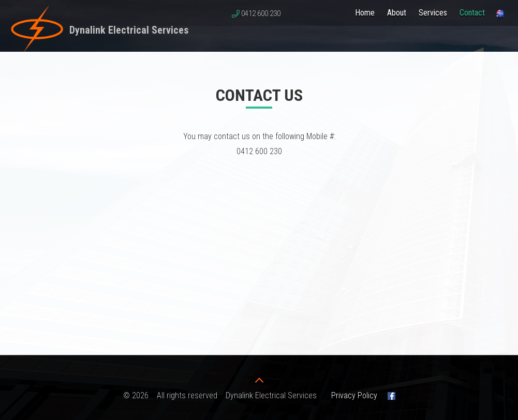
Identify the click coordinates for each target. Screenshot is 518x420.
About (397, 13)
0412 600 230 (261, 13)
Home (365, 13)
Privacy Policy (354, 395)
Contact (472, 13)
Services (433, 13)
